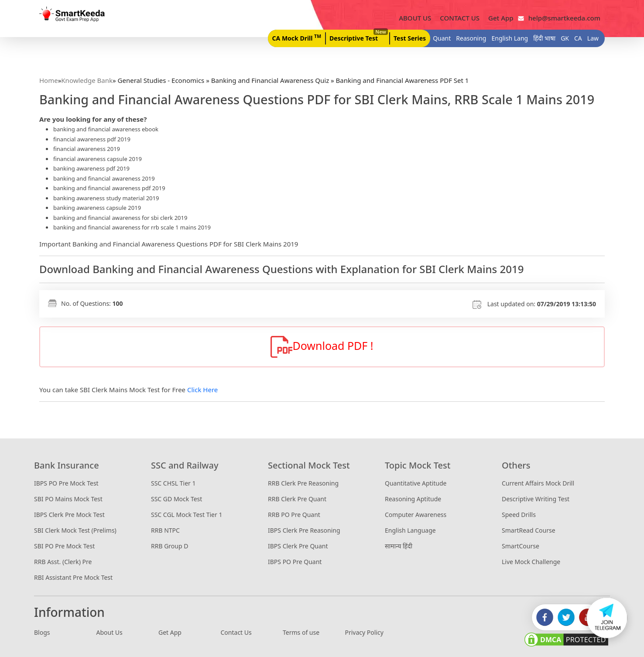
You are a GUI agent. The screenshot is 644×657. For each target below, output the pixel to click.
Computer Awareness (416, 515)
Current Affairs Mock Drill (538, 483)
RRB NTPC (165, 530)
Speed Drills (519, 515)
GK (565, 38)
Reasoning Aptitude (413, 499)
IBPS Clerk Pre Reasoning (304, 530)
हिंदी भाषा (544, 38)
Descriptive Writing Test (536, 499)
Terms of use (301, 632)
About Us (110, 632)
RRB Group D (170, 546)
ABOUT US (415, 18)
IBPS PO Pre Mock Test (66, 483)
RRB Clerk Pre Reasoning (303, 483)
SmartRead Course (529, 530)
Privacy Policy (364, 632)
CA (578, 38)
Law (593, 38)
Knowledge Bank (87, 80)
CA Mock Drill (297, 38)
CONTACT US (460, 18)
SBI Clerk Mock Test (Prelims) (75, 530)
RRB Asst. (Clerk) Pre (63, 562)
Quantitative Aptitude (416, 483)
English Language (410, 530)
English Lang (510, 38)
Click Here (202, 390)
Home (49, 80)
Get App (501, 18)
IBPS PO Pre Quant (295, 562)
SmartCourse (521, 546)
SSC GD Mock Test (176, 499)
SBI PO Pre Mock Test (64, 546)
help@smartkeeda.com (562, 18)
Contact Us (236, 632)
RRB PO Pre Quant (294, 515)
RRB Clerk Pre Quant (297, 499)
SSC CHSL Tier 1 (173, 483)
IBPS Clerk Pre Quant (298, 546)
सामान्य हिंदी (399, 546)
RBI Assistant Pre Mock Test (73, 577)
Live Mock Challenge (531, 562)
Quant (442, 38)
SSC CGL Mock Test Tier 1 (187, 515)
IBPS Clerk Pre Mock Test (69, 515)
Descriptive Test (358, 36)
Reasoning (471, 38)
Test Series (410, 38)
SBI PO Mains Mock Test (68, 499)
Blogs (42, 632)
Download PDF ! (322, 347)
